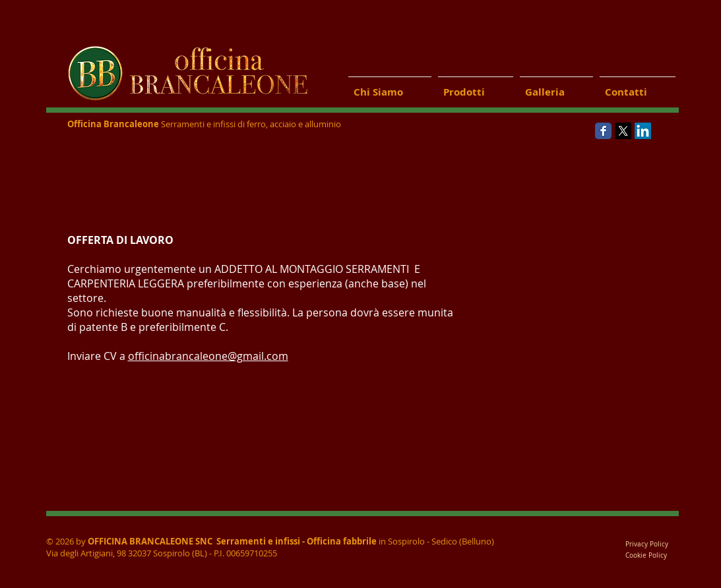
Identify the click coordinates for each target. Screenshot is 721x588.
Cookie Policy (647, 555)
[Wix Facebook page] (603, 131)
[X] (623, 131)
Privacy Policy (647, 544)
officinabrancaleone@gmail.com (208, 356)
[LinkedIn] (643, 131)
